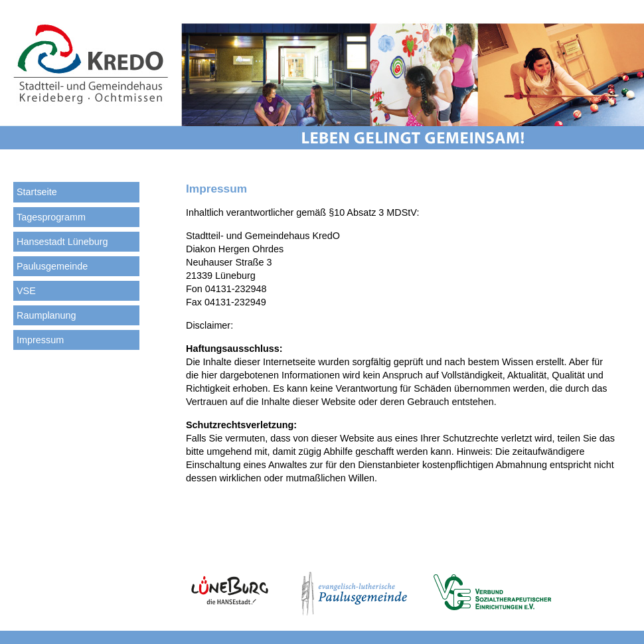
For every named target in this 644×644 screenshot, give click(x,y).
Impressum (40, 340)
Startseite (37, 192)
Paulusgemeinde (52, 266)
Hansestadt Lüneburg (62, 242)
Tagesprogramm (51, 217)
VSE (26, 291)
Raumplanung (46, 315)
